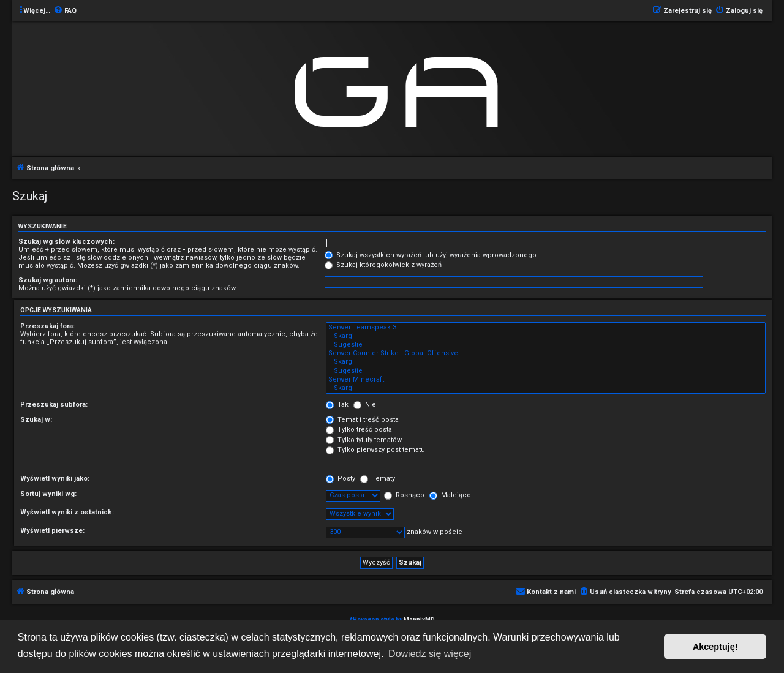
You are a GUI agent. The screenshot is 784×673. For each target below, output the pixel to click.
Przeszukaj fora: (47, 326)
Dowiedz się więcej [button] (430, 654)
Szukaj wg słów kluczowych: (66, 242)
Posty (341, 479)
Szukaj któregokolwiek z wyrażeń (383, 265)
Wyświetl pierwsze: (52, 531)
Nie (365, 404)
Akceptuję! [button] (715, 647)
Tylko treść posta (359, 430)
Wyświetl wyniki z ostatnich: (67, 512)
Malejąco (450, 495)
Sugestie (546, 345)
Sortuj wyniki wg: (48, 494)
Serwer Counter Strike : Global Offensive (546, 353)
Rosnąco (404, 495)
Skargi (546, 336)
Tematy (378, 479)
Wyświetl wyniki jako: (55, 479)
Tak (337, 404)
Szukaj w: (36, 420)
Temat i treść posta (362, 420)
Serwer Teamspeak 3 (546, 328)
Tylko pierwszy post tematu (375, 450)
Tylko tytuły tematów (364, 440)
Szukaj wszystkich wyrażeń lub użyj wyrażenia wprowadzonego (431, 255)
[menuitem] (65, 11)
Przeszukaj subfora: (54, 404)
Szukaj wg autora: (48, 280)
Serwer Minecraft (546, 380)
